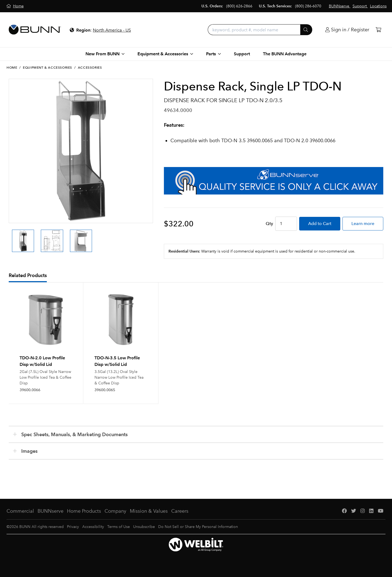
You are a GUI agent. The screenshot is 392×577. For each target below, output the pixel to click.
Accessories (90, 68)
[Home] (15, 6)
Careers (180, 511)
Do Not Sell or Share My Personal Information (198, 527)
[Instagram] (363, 511)
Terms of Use (119, 527)
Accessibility (93, 527)
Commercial (20, 511)
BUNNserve (50, 511)
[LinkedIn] (371, 511)
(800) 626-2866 (239, 6)
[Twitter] (354, 511)
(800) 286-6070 (308, 6)
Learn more (363, 224)
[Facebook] (344, 511)
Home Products (84, 511)
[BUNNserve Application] (274, 181)
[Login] (347, 30)
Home (12, 68)
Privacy (73, 527)
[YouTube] (381, 511)
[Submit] (306, 30)
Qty (269, 224)
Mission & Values (149, 511)
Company (115, 511)
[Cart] (378, 30)
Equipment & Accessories (48, 68)
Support (242, 54)
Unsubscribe (144, 527)
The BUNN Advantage (285, 54)
